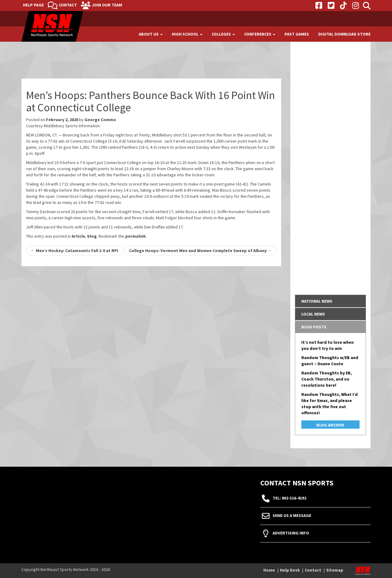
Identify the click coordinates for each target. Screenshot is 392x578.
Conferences (260, 34)
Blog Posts (314, 327)
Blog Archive (330, 425)
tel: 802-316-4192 (289, 498)
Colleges (223, 34)
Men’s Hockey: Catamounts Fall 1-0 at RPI (74, 251)
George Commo (100, 120)
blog (92, 236)
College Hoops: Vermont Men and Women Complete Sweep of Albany (200, 251)
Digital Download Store (344, 34)
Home (269, 570)
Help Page (33, 5)
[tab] (331, 301)
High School (187, 34)
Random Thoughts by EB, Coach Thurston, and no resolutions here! (327, 379)
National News (317, 301)
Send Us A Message (292, 516)
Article (78, 236)
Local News (313, 314)
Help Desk (290, 570)
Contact (68, 5)
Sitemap (335, 570)
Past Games (297, 34)
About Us (151, 34)
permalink (136, 236)
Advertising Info (291, 533)
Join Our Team (107, 5)
